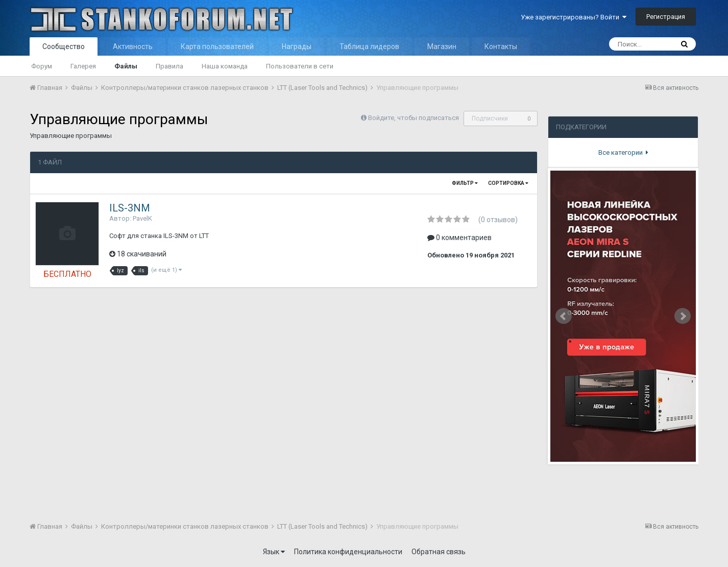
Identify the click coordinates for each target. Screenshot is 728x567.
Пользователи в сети (300, 66)
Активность (133, 46)
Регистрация (666, 17)
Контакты (501, 46)
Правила (169, 66)
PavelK (142, 218)
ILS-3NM (130, 208)
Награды (297, 46)
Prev (564, 316)
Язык (274, 552)
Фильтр (465, 183)
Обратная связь (439, 552)
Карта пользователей (217, 46)
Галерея (83, 66)
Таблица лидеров (369, 46)
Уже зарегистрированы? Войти (574, 17)
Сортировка (508, 183)
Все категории (623, 152)
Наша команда (225, 66)
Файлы (126, 66)
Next (683, 316)
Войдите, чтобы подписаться (414, 118)
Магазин (442, 46)
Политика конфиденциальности (348, 552)
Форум (42, 66)
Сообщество (64, 46)
